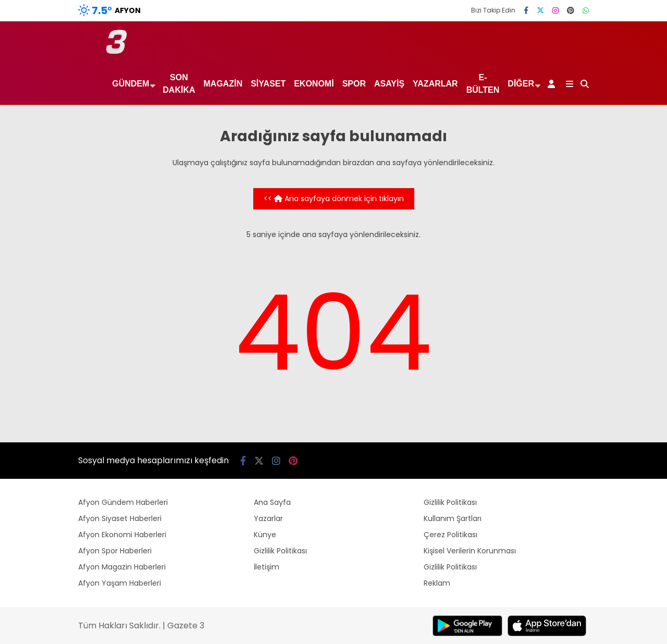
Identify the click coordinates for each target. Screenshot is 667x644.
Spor (354, 84)
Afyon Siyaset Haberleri (120, 518)
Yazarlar (435, 84)
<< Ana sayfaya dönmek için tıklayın (334, 199)
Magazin (223, 84)
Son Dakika (179, 84)
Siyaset (268, 84)
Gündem (131, 84)
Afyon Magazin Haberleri (122, 567)
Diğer (521, 84)
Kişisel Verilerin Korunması (470, 551)
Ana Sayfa (272, 502)
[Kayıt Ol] (553, 84)
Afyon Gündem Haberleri (123, 502)
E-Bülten (483, 84)
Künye (265, 535)
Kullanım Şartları (453, 518)
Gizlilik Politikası (280, 551)
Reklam (437, 583)
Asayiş (389, 84)
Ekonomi (314, 84)
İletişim (267, 567)
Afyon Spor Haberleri (115, 551)
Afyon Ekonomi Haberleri (122, 535)
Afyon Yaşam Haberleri (120, 583)
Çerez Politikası (450, 535)
